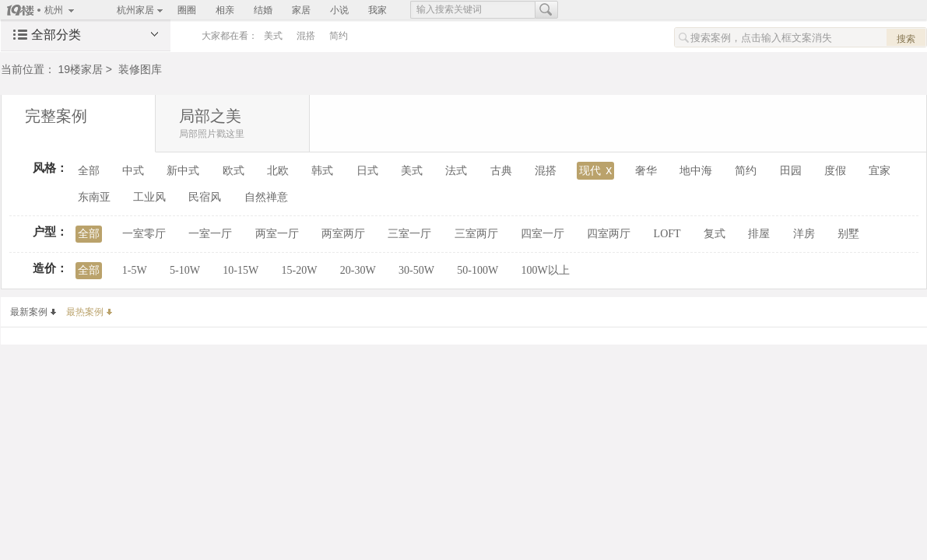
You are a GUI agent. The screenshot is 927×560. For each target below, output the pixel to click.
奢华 (646, 171)
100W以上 (545, 270)
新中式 (183, 171)
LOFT (667, 234)
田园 (791, 171)
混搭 (306, 36)
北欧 (278, 171)
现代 (595, 170)
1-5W (135, 270)
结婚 (263, 10)
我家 (377, 10)
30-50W (416, 270)
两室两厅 (343, 234)
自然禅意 (266, 197)
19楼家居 (80, 69)
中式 (133, 171)
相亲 (225, 10)
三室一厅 (409, 234)
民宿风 (205, 197)
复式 (715, 234)
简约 (339, 36)
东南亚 (94, 197)
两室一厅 (277, 234)
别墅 (848, 234)
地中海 (696, 171)
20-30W (358, 270)
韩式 (322, 171)
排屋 (759, 234)
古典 (501, 171)
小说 (339, 10)
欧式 (234, 171)
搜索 (906, 39)
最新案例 (33, 312)
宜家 (880, 171)
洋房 (804, 234)
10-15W (241, 270)
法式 (456, 171)
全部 (89, 171)
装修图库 (140, 69)
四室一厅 (543, 234)
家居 (301, 10)
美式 (273, 36)
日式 (367, 171)
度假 (835, 171)
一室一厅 (210, 234)
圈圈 (187, 10)
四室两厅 (609, 234)
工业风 (149, 197)
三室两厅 (476, 234)
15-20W (300, 270)
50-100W (478, 270)
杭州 (54, 10)
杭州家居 (135, 10)
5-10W (185, 270)
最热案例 (89, 312)
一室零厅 (144, 234)
